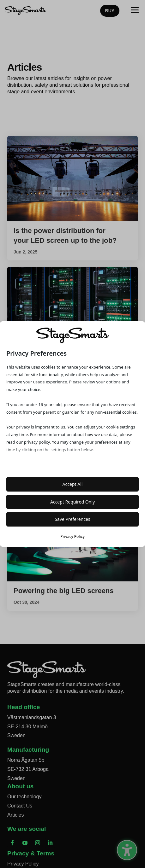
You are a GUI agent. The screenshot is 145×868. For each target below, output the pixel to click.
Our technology (24, 797)
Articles (15, 815)
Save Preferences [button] (72, 519)
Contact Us (20, 806)
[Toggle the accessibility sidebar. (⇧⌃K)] (127, 850)
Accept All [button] (73, 484)
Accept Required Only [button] (72, 502)
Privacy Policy (23, 864)
